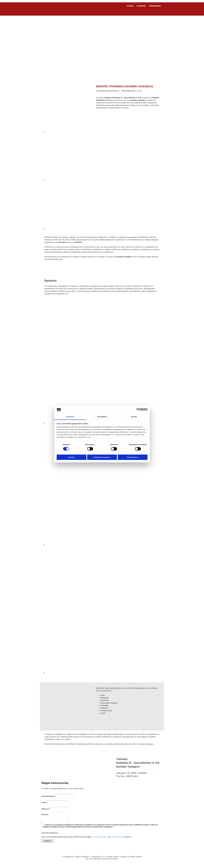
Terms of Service (118, 837)
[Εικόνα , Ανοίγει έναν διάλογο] (88, 132)
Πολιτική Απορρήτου (100, 837)
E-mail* (44, 803)
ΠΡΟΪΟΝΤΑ (141, 6)
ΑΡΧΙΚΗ (130, 6)
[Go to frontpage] (57, 13)
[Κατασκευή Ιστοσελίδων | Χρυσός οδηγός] (43, 863)
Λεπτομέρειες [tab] (102, 417)
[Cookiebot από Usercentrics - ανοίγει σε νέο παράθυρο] (138, 410)
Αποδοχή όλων (133, 457)
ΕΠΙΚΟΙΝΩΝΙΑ (155, 6)
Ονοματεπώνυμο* (48, 796)
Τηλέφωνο (45, 809)
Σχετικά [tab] (134, 417)
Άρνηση (71, 457)
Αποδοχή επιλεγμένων (102, 457)
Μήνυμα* (45, 814)
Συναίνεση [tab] (70, 417)
